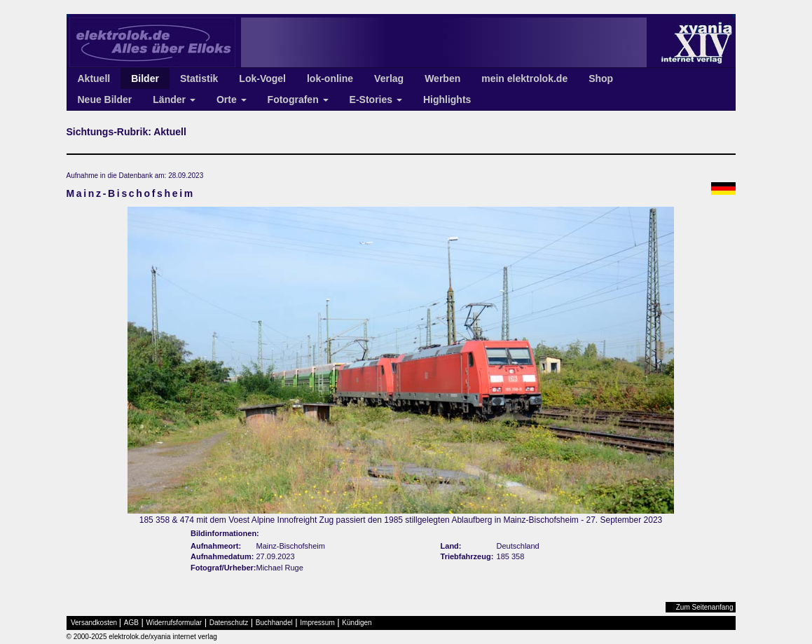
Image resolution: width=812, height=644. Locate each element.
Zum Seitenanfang (705, 607)
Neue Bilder (105, 100)
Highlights (447, 100)
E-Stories (376, 100)
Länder (174, 100)
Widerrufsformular (174, 623)
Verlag (389, 78)
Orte (232, 100)
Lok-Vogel (262, 78)
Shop (601, 78)
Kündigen (357, 623)
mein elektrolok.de (524, 78)
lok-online (330, 78)
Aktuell (94, 78)
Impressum (317, 623)
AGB (131, 623)
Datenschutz (229, 623)
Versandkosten (94, 623)
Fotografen (298, 100)
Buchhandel (274, 623)
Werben (442, 78)
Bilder (145, 78)
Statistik (199, 78)
